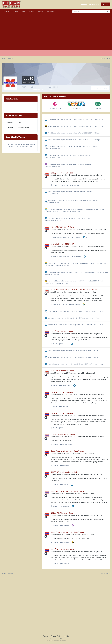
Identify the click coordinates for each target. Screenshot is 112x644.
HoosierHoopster (54, 146)
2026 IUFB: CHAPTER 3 (81, 140)
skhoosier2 (52, 318)
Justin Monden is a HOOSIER (88, 201)
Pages (41, 12)
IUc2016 (66, 373)
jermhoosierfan (53, 201)
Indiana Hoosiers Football (87, 292)
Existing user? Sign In (90, 4)
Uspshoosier (68, 229)
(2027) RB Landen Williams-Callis (64, 472)
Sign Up (105, 4)
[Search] (82, 12)
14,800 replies (65, 385)
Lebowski (67, 175)
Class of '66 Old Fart (71, 395)
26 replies (76, 237)
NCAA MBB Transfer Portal (89, 364)
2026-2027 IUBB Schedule (62, 392)
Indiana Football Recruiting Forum (90, 175)
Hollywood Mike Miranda (56, 209)
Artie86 (50, 120)
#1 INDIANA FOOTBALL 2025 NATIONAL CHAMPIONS (90, 272)
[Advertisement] (56, 35)
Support (32, 12)
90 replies (64, 344)
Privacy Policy (56, 636)
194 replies (76, 256)
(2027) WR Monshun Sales (82, 155)
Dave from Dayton (54, 263)
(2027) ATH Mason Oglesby (62, 173)
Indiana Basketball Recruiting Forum (93, 229)
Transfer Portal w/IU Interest (82, 192)
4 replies (64, 485)
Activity (15, 12)
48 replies (64, 407)
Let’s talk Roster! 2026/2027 (82, 120)
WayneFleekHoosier (71, 246)
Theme (46, 636)
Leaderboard (51, 12)
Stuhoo (66, 453)
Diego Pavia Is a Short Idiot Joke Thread (67, 451)
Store (23, 12)
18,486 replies (66, 444)
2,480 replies (75, 304)
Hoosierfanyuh (53, 311)
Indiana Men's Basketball (95, 246)
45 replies (65, 466)
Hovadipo (51, 218)
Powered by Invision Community (56, 641)
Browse (6, 12)
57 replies (75, 185)
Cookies (66, 636)
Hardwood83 (52, 281)
